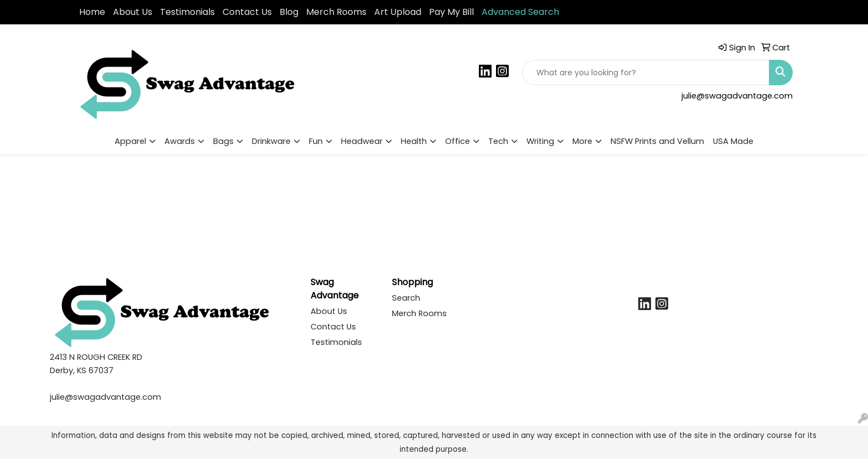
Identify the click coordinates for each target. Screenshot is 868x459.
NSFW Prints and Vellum (657, 141)
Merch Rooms (336, 12)
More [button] (582, 141)
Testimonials (187, 12)
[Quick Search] (646, 73)
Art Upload (398, 12)
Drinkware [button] (271, 141)
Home (92, 12)
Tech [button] (498, 141)
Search (406, 298)
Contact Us (247, 12)
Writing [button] (540, 141)
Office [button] (458, 141)
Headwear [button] (362, 141)
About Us (133, 12)
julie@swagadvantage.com (737, 96)
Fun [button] (316, 141)
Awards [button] (180, 141)
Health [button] (414, 141)
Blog (289, 12)
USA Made (733, 141)
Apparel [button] (130, 141)
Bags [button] (223, 141)
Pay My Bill (451, 12)
